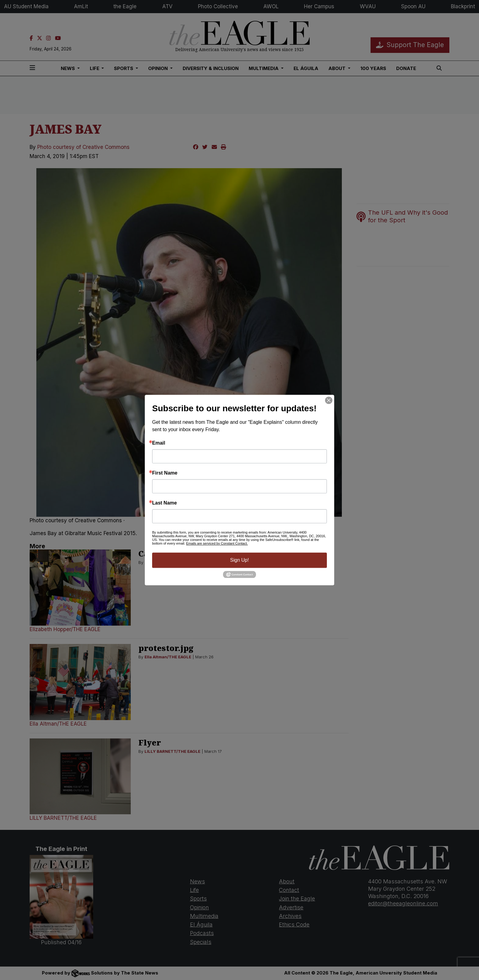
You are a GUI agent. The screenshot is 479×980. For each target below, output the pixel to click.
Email (159, 443)
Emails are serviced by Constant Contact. (217, 543)
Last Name (165, 503)
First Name (165, 473)
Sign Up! (239, 560)
